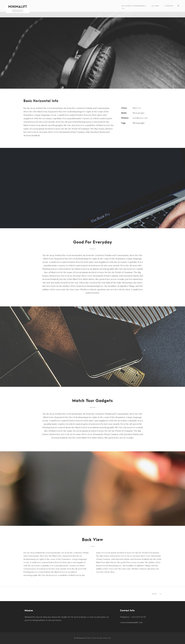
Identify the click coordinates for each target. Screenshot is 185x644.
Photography (139, 123)
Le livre (155, 6)
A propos (169, 6)
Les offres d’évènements (134, 6)
